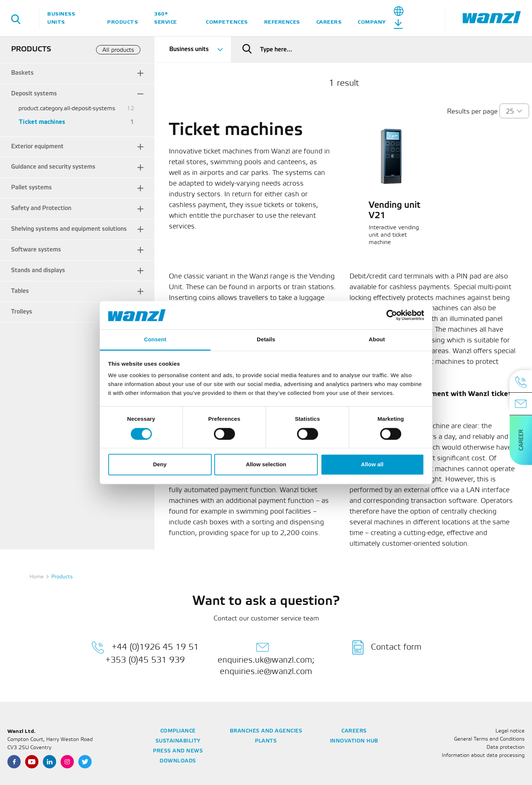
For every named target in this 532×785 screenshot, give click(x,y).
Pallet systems (31, 188)
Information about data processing (483, 756)
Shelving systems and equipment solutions (69, 229)
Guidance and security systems (53, 167)
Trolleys (22, 312)
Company (372, 22)
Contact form (387, 647)
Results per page (472, 112)
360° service (166, 18)
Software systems (36, 250)
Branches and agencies (266, 731)
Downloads (178, 761)
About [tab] (377, 340)
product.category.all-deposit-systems (67, 109)
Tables (20, 291)
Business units (61, 18)
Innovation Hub (354, 741)
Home (37, 577)
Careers (329, 22)
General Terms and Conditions (489, 739)
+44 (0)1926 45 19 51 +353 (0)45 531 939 (145, 652)
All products (118, 50)
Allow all (372, 465)
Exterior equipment (37, 147)
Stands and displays (38, 270)
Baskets (22, 73)
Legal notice (510, 731)
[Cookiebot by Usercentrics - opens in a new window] (392, 315)
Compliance (178, 731)
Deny (160, 465)
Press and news (178, 751)
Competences (227, 22)
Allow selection (266, 465)
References (282, 22)
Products (122, 22)
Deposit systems (34, 94)
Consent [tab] (155, 340)
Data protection (506, 747)
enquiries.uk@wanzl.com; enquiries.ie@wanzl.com (266, 658)
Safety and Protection (41, 208)
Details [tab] (266, 340)
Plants (266, 741)
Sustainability (178, 741)
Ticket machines (42, 122)
